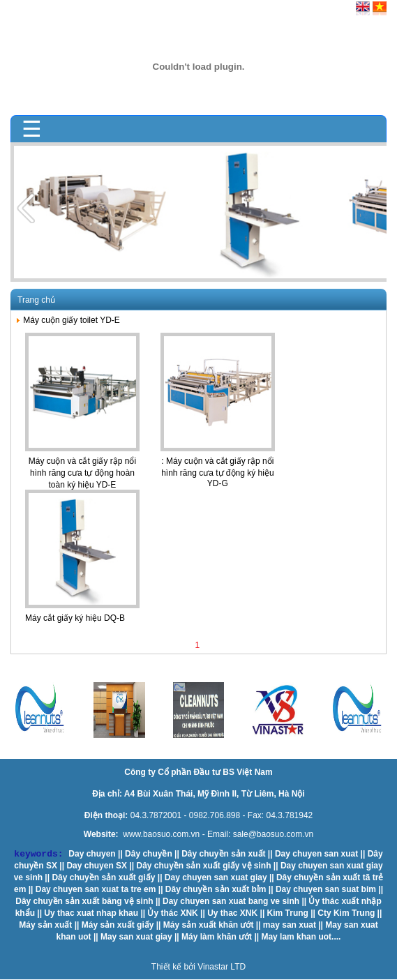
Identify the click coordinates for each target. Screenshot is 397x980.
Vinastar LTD (222, 967)
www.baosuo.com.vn (161, 834)
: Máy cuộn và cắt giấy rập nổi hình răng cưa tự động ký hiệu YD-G (217, 472)
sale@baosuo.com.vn (274, 834)
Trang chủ (36, 300)
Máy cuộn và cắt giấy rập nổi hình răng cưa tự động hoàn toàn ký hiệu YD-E (82, 473)
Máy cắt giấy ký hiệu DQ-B (75, 618)
